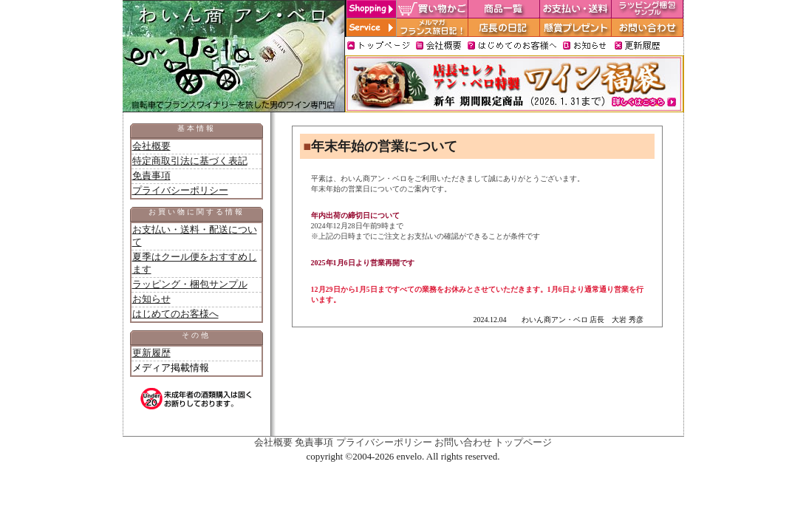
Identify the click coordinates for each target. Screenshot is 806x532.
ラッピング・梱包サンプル (190, 284)
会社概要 (151, 146)
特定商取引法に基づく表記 (190, 161)
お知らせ (151, 299)
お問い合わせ (463, 442)
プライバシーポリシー (180, 190)
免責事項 (151, 175)
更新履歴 (151, 353)
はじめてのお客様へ (175, 314)
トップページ (523, 442)
